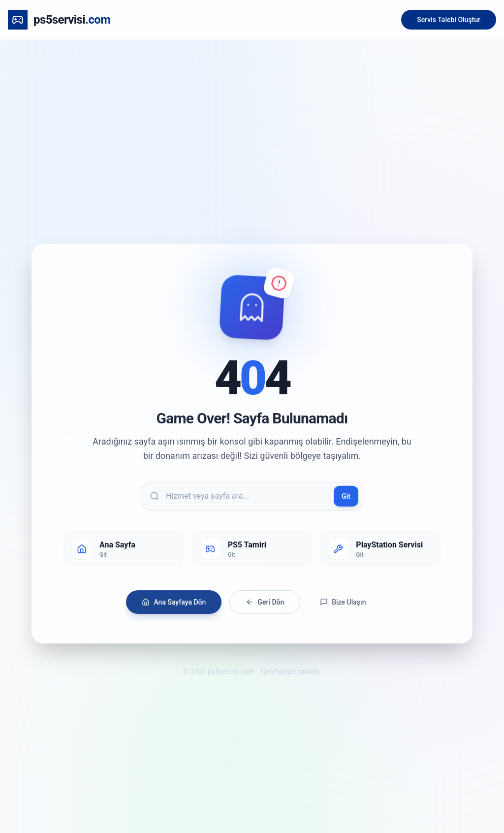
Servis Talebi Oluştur (449, 20)
